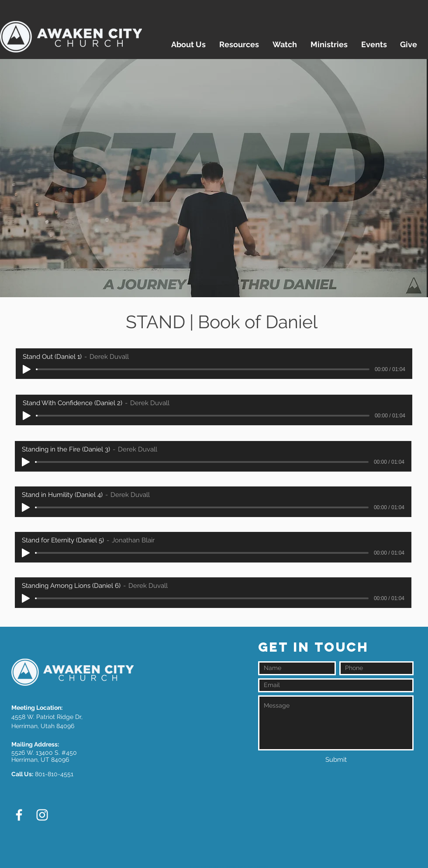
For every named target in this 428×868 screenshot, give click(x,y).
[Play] (27, 369)
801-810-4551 (54, 774)
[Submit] (336, 760)
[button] (188, 45)
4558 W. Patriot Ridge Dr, (47, 717)
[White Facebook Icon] (19, 815)
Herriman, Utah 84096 (43, 726)
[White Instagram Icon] (42, 815)
